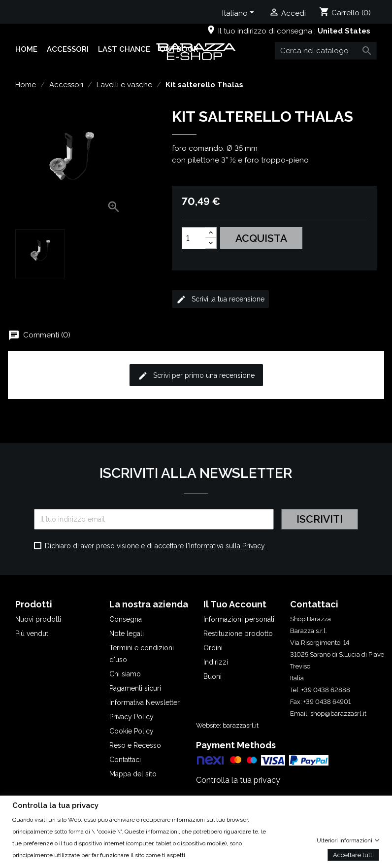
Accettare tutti (353, 854)
